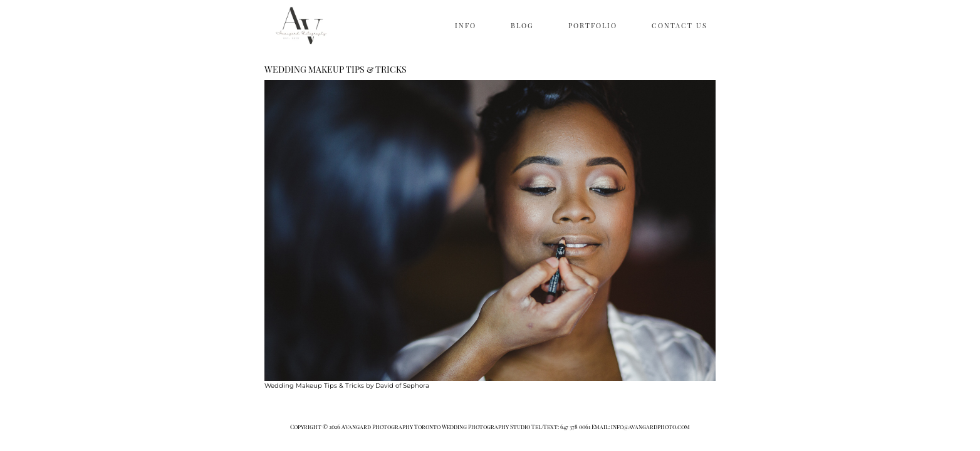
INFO (466, 25)
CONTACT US (680, 25)
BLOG (522, 25)
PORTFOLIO (593, 25)
